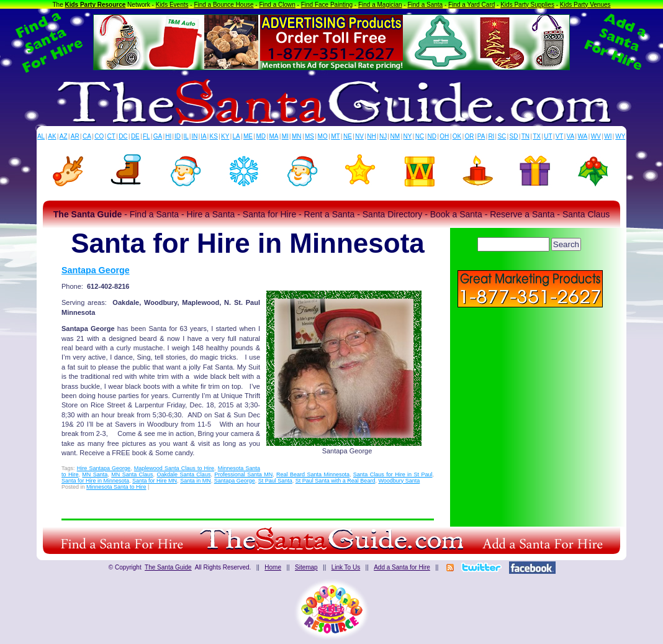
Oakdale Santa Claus (184, 474)
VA (571, 136)
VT (560, 136)
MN (297, 136)
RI (491, 136)
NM (395, 136)
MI (285, 136)
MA (274, 136)
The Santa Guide (168, 567)
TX (537, 136)
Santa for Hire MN (155, 481)
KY (225, 136)
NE (348, 136)
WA (583, 136)
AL (41, 136)
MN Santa (95, 474)
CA (87, 136)
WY (620, 136)
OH (444, 136)
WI (608, 136)
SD (514, 136)
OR (470, 136)
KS (214, 136)
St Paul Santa (275, 481)
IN (194, 136)
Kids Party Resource (96, 5)
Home (273, 567)
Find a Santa (425, 5)
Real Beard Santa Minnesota (313, 474)
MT (335, 136)
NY (407, 136)
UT (548, 136)
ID (178, 136)
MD (261, 136)
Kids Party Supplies (527, 5)
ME (248, 136)
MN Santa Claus (132, 474)
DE (135, 136)
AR (75, 136)
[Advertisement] (530, 397)
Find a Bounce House (223, 5)
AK (52, 136)
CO (99, 136)
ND (432, 136)
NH (371, 136)
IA (203, 136)
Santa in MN (196, 481)
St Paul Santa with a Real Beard (336, 481)
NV (359, 136)
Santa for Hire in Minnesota (95, 481)
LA (237, 136)
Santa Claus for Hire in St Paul (393, 474)
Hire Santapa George (104, 468)
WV (596, 136)
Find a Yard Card (471, 5)
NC (420, 136)
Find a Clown (277, 5)
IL (186, 136)
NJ (383, 136)
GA (158, 136)
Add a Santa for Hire (402, 567)
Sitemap (306, 567)
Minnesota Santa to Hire (116, 487)
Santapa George (96, 270)
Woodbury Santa (399, 481)
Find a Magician (380, 5)
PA (481, 136)
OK (457, 136)
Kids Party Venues (585, 5)
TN (525, 136)
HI (168, 136)
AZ (64, 136)
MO (323, 136)
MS (309, 136)
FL (147, 136)
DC (123, 136)
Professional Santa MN (243, 474)
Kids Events (172, 5)
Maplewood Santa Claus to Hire (174, 468)
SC (502, 136)
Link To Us (346, 567)
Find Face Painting (327, 5)
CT (111, 136)
